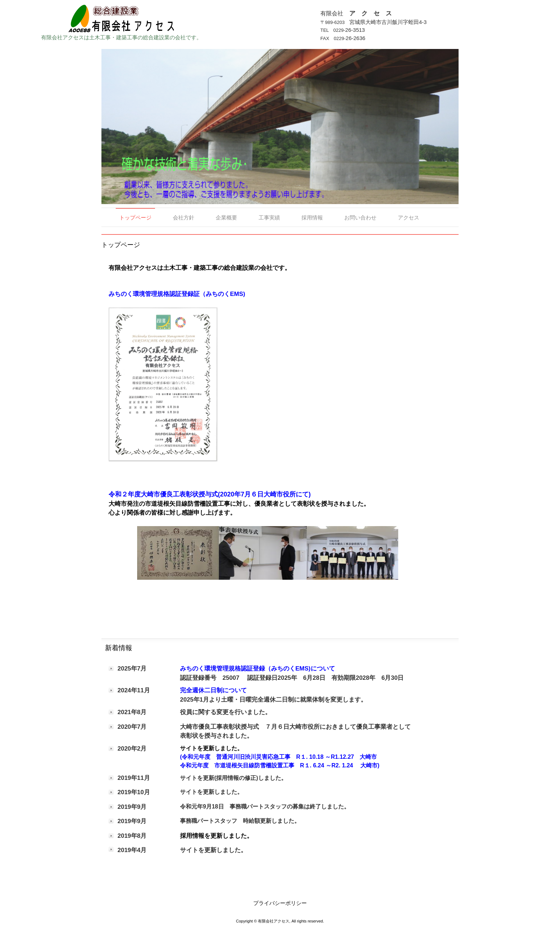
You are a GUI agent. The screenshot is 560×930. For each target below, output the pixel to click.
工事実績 (269, 217)
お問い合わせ (360, 217)
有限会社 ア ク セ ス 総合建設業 (121, 17)
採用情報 (312, 217)
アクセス (409, 217)
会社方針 (184, 217)
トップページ (135, 217)
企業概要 (226, 217)
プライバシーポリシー (280, 903)
